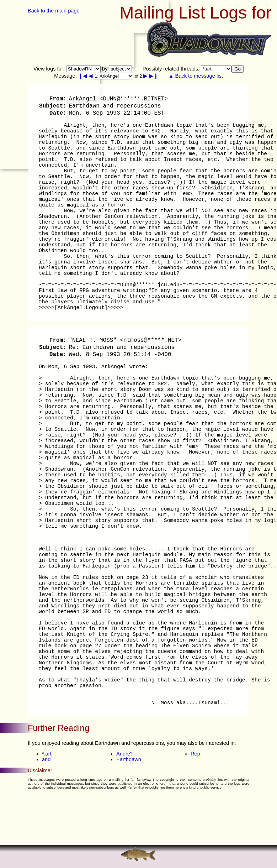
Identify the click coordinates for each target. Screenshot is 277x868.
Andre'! (124, 754)
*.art (47, 754)
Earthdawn (129, 759)
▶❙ (154, 76)
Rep (195, 754)
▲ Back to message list (196, 76)
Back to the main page (54, 11)
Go (238, 69)
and (46, 759)
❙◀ (83, 76)
